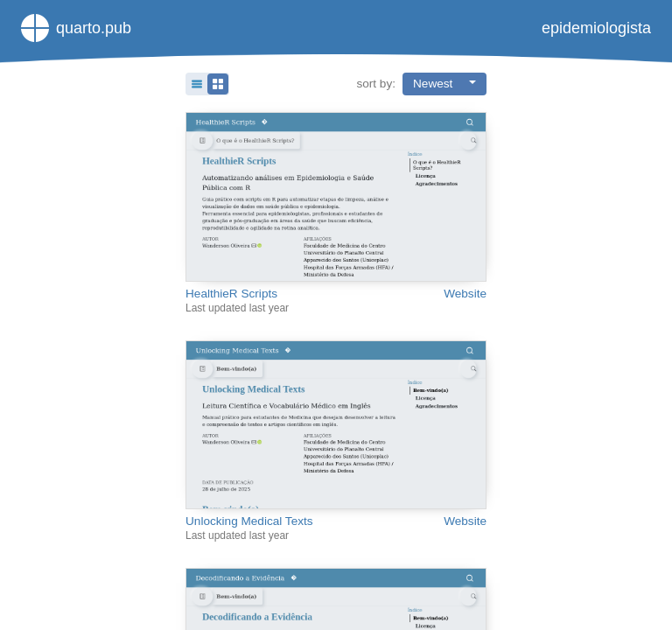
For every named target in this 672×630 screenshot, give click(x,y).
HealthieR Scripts (231, 294)
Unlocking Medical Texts (249, 521)
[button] (207, 84)
